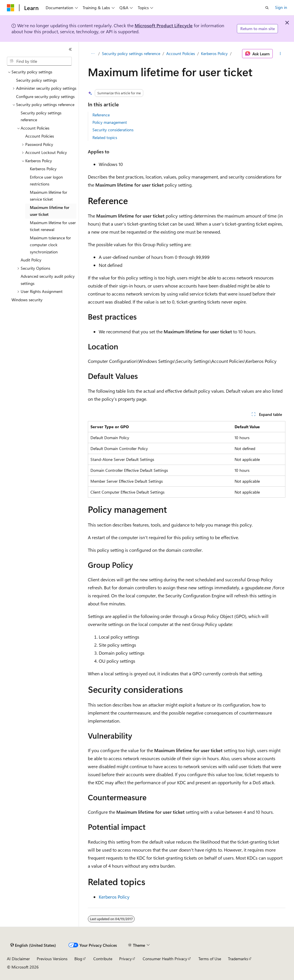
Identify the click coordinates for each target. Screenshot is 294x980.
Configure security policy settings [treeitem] (45, 96)
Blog (78, 959)
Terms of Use (210, 959)
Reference (101, 115)
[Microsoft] (11, 8)
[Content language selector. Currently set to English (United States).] (33, 945)
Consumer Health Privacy (165, 959)
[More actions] (280, 54)
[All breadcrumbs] (93, 54)
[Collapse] (70, 49)
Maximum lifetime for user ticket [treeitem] (50, 211)
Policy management (110, 122)
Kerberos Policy (214, 53)
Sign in (281, 7)
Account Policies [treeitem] (40, 136)
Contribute (103, 959)
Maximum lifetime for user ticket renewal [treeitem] (53, 226)
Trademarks (238, 959)
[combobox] (39, 61)
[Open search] (267, 8)
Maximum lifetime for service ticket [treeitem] (49, 196)
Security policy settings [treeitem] (36, 80)
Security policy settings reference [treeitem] (41, 116)
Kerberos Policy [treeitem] (43, 169)
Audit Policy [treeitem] (31, 260)
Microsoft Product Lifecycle (164, 25)
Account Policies (181, 53)
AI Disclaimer (18, 959)
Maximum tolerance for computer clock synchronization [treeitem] (50, 245)
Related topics (105, 137)
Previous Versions (52, 959)
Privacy (125, 959)
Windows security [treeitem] (27, 300)
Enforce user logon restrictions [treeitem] (46, 181)
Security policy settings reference (131, 53)
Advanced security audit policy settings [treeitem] (48, 280)
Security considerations (113, 130)
